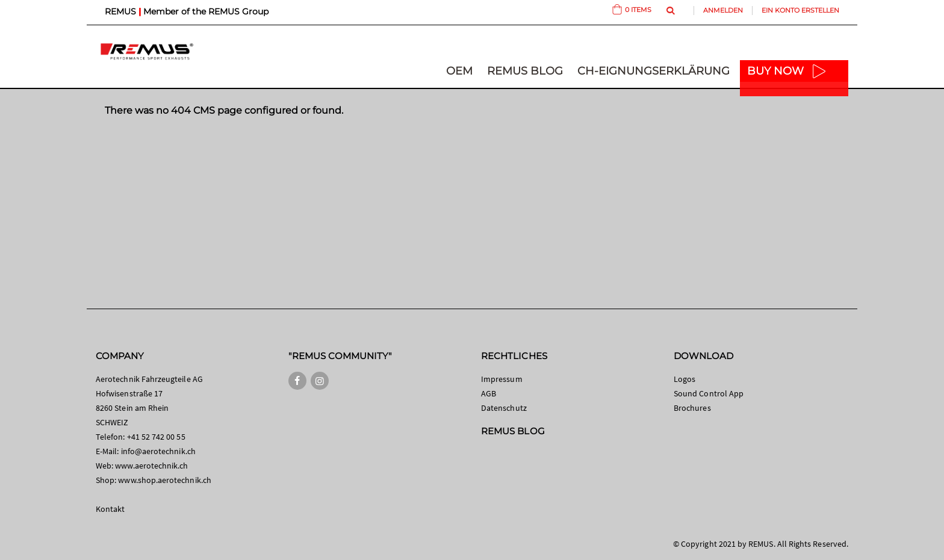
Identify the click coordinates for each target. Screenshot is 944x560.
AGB (489, 393)
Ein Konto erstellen (800, 10)
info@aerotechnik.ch (158, 451)
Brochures (692, 408)
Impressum (502, 379)
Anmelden (723, 10)
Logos (685, 379)
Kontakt (110, 509)
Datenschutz (504, 408)
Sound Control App (709, 393)
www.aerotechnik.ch (151, 466)
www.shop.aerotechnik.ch (165, 480)
